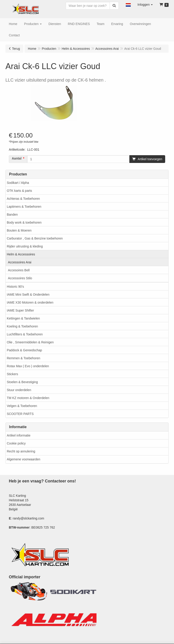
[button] (128, 5)
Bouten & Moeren (19, 230)
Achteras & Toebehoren (23, 199)
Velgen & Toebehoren (22, 406)
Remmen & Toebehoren (24, 358)
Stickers (12, 374)
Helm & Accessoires (21, 254)
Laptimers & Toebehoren (24, 207)
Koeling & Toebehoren (22, 326)
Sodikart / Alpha (18, 183)
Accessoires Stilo (20, 278)
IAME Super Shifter (20, 310)
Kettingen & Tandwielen (23, 318)
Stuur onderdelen (19, 390)
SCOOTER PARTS (20, 414)
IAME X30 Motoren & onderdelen (30, 302)
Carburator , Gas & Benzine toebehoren (35, 238)
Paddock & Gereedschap (24, 350)
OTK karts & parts (19, 191)
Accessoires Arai (20, 262)
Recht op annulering (21, 451)
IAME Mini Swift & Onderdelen (28, 295)
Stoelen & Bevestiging (22, 382)
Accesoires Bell (19, 270)
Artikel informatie (19, 435)
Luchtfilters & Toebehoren (25, 334)
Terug (16, 49)
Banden (12, 215)
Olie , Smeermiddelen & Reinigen (30, 342)
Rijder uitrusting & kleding (25, 246)
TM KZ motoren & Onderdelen (28, 398)
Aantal (17, 158)
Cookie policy (16, 443)
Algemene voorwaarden (24, 459)
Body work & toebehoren (24, 222)
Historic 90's (15, 287)
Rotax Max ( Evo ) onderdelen (28, 366)
